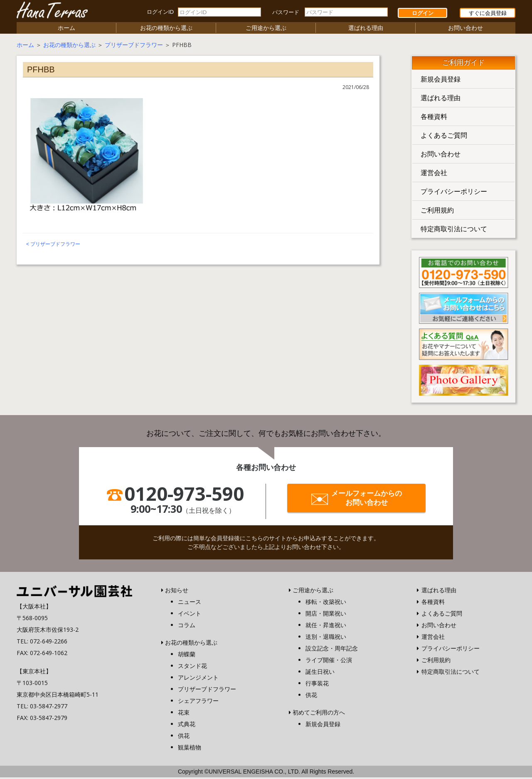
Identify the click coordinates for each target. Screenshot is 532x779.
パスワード (286, 12)
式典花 (187, 726)
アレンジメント (198, 679)
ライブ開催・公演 (329, 662)
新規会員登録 (441, 81)
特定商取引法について (454, 230)
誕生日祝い (320, 673)
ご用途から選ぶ (266, 29)
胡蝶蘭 (187, 656)
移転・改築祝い (326, 603)
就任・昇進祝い (326, 627)
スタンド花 (192, 667)
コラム (187, 627)
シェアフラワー (198, 702)
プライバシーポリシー (454, 193)
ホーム (66, 29)
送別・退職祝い (326, 638)
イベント (190, 615)
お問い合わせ (465, 29)
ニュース (190, 603)
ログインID (160, 12)
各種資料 (434, 118)
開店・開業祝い (326, 615)
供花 (184, 737)
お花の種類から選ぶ (166, 29)
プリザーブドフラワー (134, 46)
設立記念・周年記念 (332, 650)
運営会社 (434, 174)
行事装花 (317, 685)
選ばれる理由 (366, 29)
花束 (184, 714)
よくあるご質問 (444, 137)
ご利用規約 (437, 212)
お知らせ (177, 592)
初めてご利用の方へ (319, 714)
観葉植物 (190, 749)
